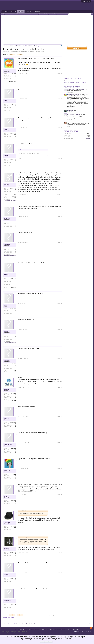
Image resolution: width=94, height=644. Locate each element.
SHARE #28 (60, 273)
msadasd (88, 138)
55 (15, 554)
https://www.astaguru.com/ (10, 201)
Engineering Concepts (8, 14)
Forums (21, 12)
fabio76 (6, 156)
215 (15, 395)
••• (89, 92)
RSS (91, 628)
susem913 (7, 244)
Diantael (66, 81)
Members (37, 11)
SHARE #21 (60, 73)
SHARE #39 (60, 573)
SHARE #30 (60, 329)
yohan (6, 129)
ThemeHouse (23, 633)
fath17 (6, 100)
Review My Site (37, 14)
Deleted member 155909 (73, 89)
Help (81, 628)
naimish (6, 70)
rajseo (6, 305)
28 (15, 311)
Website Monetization (20, 14)
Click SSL (7, 389)
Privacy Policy (88, 631)
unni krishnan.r (71, 114)
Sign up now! (77, 48)
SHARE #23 (60, 128)
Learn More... (49, 642)
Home (7, 11)
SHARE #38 (60, 552)
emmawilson (70, 110)
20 (15, 450)
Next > (21, 54)
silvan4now (7, 522)
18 (15, 398)
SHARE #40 (60, 599)
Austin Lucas (70, 122)
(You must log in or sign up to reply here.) (53, 615)
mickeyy (6, 184)
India (15, 198)
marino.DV (7, 470)
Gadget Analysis (46, 14)
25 (15, 366)
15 (15, 190)
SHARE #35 (60, 469)
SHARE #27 (60, 243)
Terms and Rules (78, 631)
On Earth (14, 83)
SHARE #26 (60, 217)
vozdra (6, 575)
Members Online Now (73, 78)
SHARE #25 (60, 194)
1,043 (15, 75)
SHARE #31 (60, 358)
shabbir (34, 52)
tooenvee (6, 331)
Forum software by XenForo (15, 631)
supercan (7, 418)
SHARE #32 (60, 388)
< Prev (11, 54)
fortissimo (7, 218)
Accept (42, 642)
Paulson (6, 275)
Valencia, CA (13, 288)
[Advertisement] (47, 30)
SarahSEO (7, 360)
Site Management (56, 14)
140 (15, 528)
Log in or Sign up (86, 1)
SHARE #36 (60, 495)
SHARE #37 (60, 525)
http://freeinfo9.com (12, 112)
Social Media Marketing (18, 52)
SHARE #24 (60, 159)
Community (29, 11)
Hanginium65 (70, 95)
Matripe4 (6, 548)
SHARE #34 (60, 443)
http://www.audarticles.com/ (10, 343)
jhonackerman (8, 444)
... (62, 14)
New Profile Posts (72, 87)
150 (15, 135)
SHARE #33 (60, 417)
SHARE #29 (60, 303)
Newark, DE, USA (12, 401)
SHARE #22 (60, 99)
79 (15, 476)
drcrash (6, 496)
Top (88, 628)
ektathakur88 (8, 601)
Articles (13, 11)
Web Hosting (29, 14)
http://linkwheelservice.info (11, 167)
